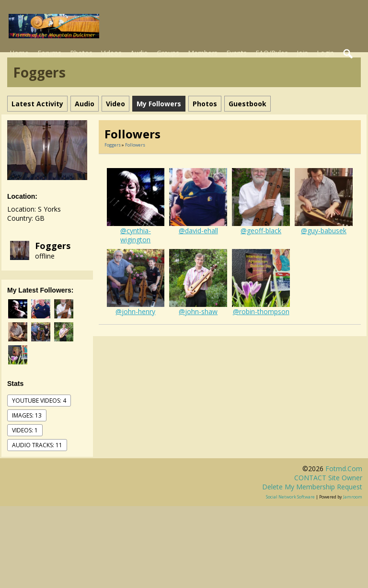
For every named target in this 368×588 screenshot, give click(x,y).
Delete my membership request (312, 487)
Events (236, 53)
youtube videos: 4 (39, 401)
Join (302, 53)
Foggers (53, 246)
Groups (168, 53)
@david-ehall (198, 231)
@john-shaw (198, 311)
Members (203, 53)
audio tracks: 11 (37, 445)
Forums (49, 53)
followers (135, 145)
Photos (81, 53)
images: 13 (27, 415)
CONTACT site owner (328, 478)
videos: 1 (25, 430)
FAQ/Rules (272, 53)
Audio (139, 53)
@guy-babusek (324, 231)
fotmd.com (344, 469)
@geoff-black (261, 231)
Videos (111, 53)
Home (19, 53)
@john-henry (135, 311)
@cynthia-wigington (136, 235)
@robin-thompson (261, 311)
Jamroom (353, 497)
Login (325, 53)
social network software (290, 497)
